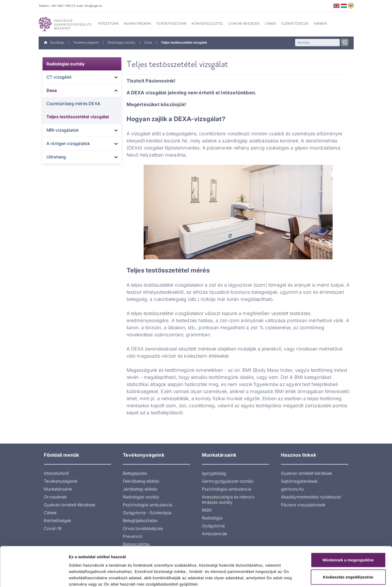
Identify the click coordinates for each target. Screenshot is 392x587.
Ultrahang (56, 157)
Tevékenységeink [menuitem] (171, 24)
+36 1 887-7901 (61, 6)
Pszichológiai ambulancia (148, 505)
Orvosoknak (55, 497)
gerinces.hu (292, 489)
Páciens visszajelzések (303, 505)
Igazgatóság (214, 473)
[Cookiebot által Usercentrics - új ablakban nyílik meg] (34, 577)
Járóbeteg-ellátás (140, 489)
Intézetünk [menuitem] (108, 24)
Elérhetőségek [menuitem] (295, 24)
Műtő (207, 510)
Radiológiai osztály (122, 42)
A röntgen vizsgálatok (68, 143)
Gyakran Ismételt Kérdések (70, 505)
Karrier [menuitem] (320, 24)
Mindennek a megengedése (348, 531)
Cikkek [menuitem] (271, 24)
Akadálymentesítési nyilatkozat (311, 497)
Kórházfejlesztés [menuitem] (207, 24)
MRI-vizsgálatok (63, 130)
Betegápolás (135, 473)
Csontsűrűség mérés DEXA (74, 104)
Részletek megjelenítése (298, 577)
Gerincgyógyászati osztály (228, 481)
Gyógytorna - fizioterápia (147, 513)
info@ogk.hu (93, 6)
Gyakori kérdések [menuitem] (244, 24)
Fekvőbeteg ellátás (141, 481)
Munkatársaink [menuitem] (138, 24)
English (336, 6)
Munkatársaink (58, 489)
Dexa (148, 42)
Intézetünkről (56, 473)
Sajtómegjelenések (299, 481)
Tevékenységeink (86, 42)
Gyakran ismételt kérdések (307, 473)
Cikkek (50, 513)
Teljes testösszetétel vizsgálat (78, 117)
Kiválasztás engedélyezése (348, 549)
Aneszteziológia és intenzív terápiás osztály (228, 500)
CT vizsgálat (59, 77)
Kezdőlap (54, 42)
